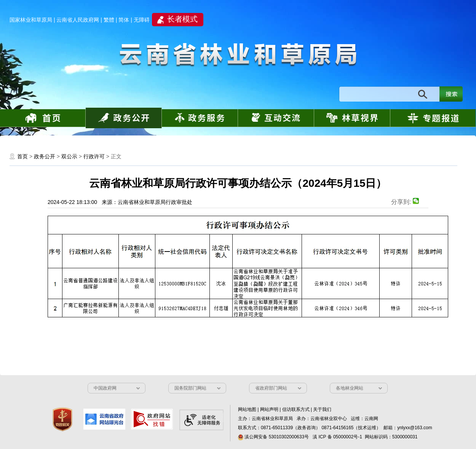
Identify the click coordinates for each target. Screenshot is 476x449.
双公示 (69, 156)
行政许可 (94, 156)
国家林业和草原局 (31, 20)
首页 (22, 156)
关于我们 (322, 409)
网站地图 (247, 409)
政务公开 (45, 156)
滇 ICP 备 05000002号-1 (337, 437)
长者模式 (182, 19)
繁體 (109, 20)
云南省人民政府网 (78, 20)
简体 (124, 20)
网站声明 (269, 409)
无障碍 (142, 20)
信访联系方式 (296, 409)
